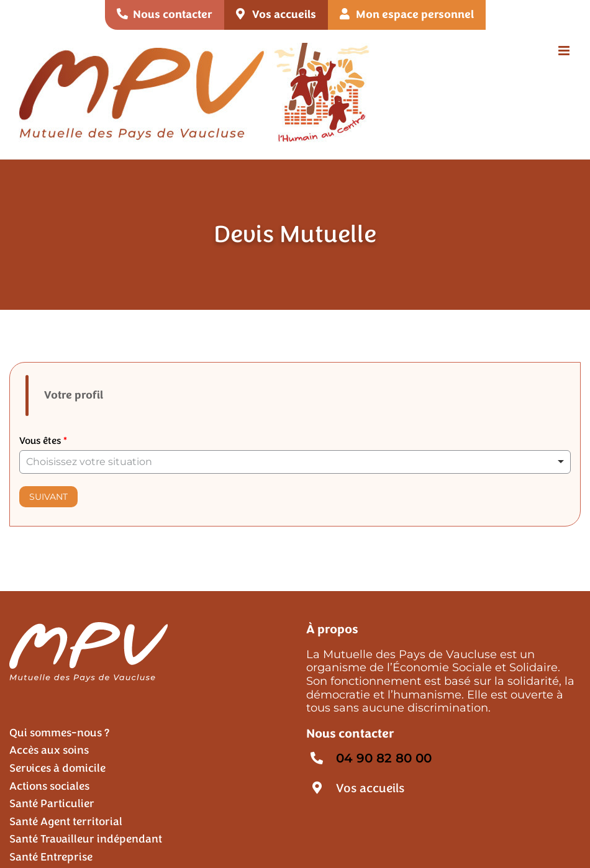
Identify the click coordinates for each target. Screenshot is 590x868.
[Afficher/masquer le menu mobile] (565, 51)
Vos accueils (370, 788)
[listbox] (295, 462)
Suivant (48, 497)
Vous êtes (43, 441)
